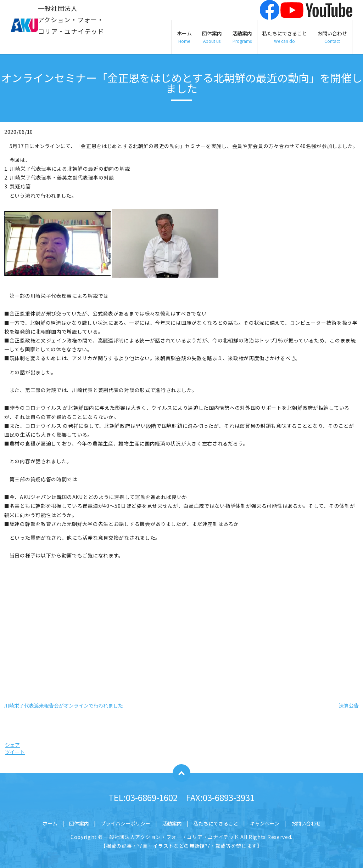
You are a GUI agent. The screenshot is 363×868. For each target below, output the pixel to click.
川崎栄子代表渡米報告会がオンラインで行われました (64, 705)
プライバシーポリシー (125, 823)
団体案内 (212, 37)
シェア (12, 745)
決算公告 (349, 705)
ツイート (15, 752)
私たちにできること (285, 37)
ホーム (184, 37)
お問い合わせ (332, 37)
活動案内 (242, 37)
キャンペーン (265, 823)
